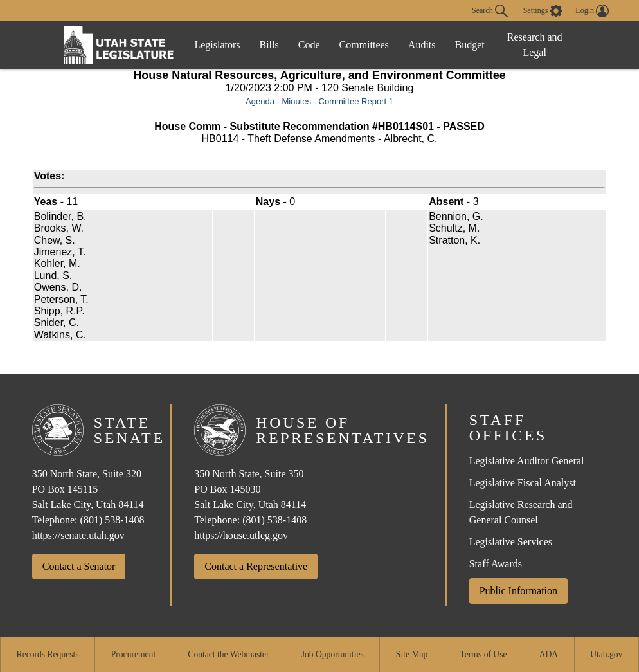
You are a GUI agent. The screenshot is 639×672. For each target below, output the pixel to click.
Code (309, 45)
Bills (269, 45)
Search (490, 11)
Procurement (133, 654)
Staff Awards (496, 564)
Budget (470, 45)
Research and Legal (535, 45)
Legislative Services (511, 542)
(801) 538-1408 (113, 520)
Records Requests (48, 654)
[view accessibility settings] (543, 11)
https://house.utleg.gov (241, 535)
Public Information (518, 591)
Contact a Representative (256, 566)
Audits (422, 45)
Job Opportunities (333, 654)
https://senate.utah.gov (78, 535)
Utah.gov (606, 654)
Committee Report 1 (356, 101)
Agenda (260, 101)
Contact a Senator (79, 566)
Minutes (296, 101)
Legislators (217, 45)
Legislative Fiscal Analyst (523, 483)
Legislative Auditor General (527, 461)
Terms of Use (483, 654)
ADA (549, 654)
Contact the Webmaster (228, 654)
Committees (364, 45)
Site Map (412, 654)
